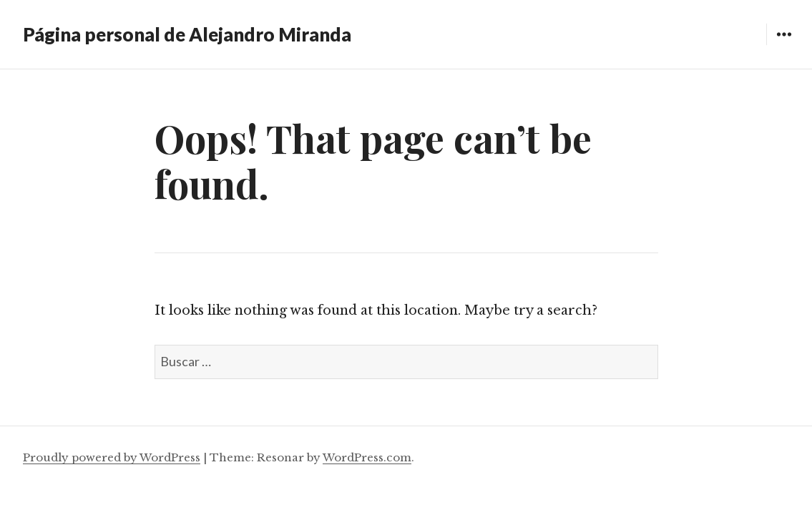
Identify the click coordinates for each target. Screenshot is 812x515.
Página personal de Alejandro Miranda (187, 34)
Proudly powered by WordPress (112, 457)
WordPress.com (367, 457)
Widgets (784, 45)
